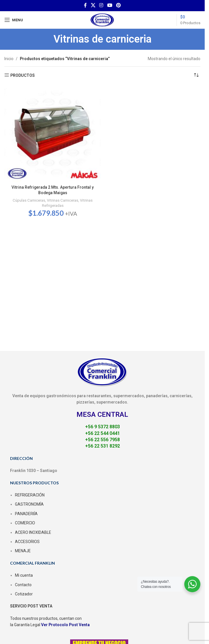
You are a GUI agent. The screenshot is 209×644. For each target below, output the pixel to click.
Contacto (23, 585)
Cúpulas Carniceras (29, 200)
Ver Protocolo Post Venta (65, 625)
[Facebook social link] (85, 5)
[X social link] (93, 5)
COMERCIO (25, 523)
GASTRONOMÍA (29, 504)
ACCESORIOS (27, 542)
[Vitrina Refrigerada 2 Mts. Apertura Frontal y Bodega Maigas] (53, 134)
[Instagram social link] (101, 5)
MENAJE (23, 551)
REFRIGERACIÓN (30, 495)
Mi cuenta (24, 575)
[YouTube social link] (110, 5)
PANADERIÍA (26, 514)
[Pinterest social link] (118, 5)
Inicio (9, 59)
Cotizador (24, 594)
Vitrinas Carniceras (63, 200)
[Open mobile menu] (14, 20)
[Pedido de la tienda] (196, 75)
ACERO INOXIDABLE (33, 532)
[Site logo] (102, 20)
